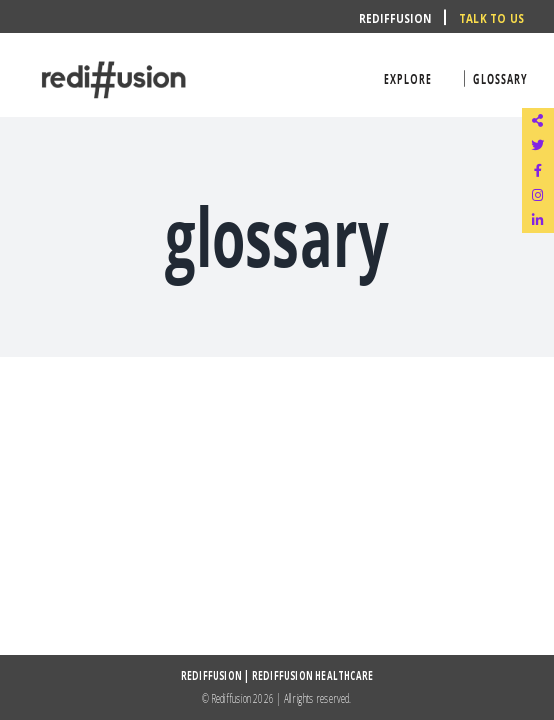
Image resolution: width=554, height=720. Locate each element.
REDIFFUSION (211, 675)
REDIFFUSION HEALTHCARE (312, 675)
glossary (500, 78)
